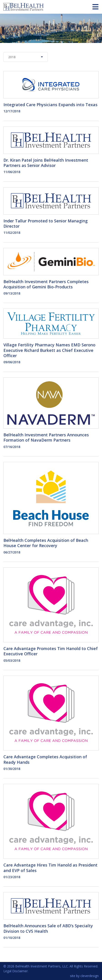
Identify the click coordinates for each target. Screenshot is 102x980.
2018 (26, 57)
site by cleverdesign (84, 976)
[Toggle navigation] (95, 7)
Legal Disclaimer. (16, 971)
